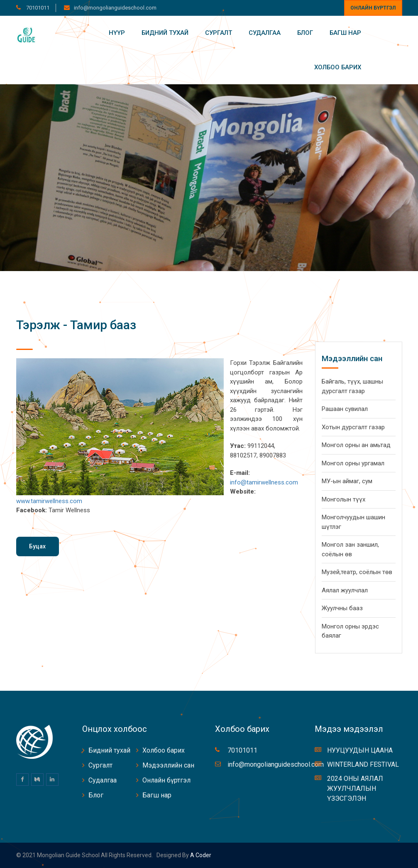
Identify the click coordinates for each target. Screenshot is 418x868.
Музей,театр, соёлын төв (357, 572)
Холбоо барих (338, 67)
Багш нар (345, 33)
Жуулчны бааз (342, 608)
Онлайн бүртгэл (373, 8)
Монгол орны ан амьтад (356, 445)
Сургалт (219, 33)
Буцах (37, 546)
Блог (305, 33)
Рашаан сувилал (345, 409)
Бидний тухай (165, 33)
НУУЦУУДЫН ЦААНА (360, 750)
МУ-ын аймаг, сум (347, 481)
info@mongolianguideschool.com (115, 8)
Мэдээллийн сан (168, 765)
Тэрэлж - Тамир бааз (76, 325)
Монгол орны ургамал (353, 463)
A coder (200, 855)
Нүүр (117, 33)
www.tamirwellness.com (49, 501)
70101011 (37, 8)
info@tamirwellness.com (264, 482)
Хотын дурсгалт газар (353, 427)
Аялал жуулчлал (345, 590)
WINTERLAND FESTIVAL (363, 764)
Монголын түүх (343, 499)
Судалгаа (265, 33)
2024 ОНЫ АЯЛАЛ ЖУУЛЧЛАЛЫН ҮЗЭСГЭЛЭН (355, 789)
